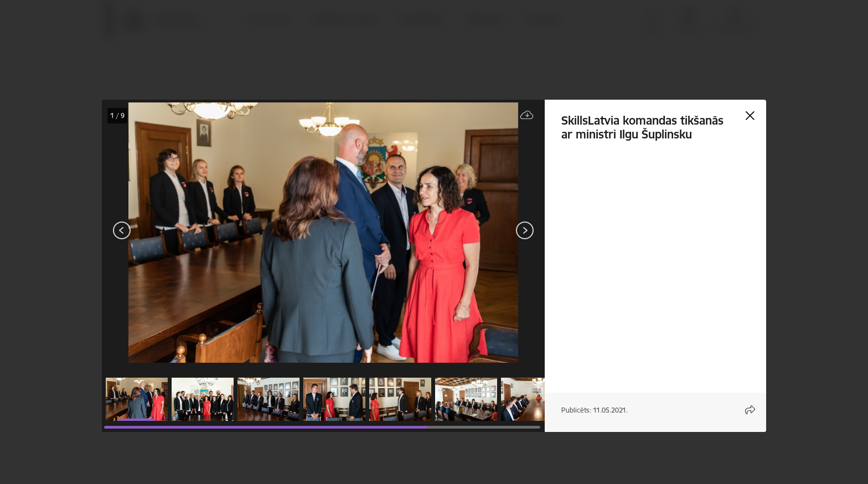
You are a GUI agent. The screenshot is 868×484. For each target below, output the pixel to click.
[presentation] (168, 231)
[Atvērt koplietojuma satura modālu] (750, 410)
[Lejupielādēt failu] (527, 115)
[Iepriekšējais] (122, 230)
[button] (137, 399)
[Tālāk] (525, 230)
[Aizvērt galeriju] (750, 116)
